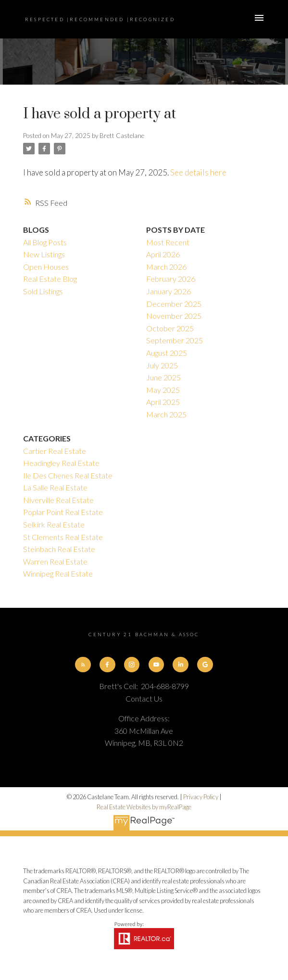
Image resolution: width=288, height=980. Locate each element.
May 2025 (163, 390)
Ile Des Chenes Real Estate (68, 475)
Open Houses (46, 267)
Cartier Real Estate (55, 451)
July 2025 (162, 365)
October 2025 (170, 328)
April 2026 (163, 254)
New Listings (44, 254)
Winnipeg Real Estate (58, 573)
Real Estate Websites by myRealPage (144, 807)
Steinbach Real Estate (59, 549)
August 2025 (167, 353)
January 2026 (169, 291)
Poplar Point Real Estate (63, 512)
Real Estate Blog (50, 279)
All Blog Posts (45, 242)
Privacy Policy (201, 797)
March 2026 (166, 267)
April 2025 (163, 402)
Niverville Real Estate (58, 500)
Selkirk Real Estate (54, 524)
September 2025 (175, 340)
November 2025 (174, 316)
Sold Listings (43, 291)
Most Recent (168, 242)
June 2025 (163, 377)
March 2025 (166, 414)
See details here (198, 172)
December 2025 (174, 304)
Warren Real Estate (55, 561)
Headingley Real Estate (61, 463)
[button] (83, 665)
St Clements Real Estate (63, 537)
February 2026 (171, 279)
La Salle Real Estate (55, 487)
